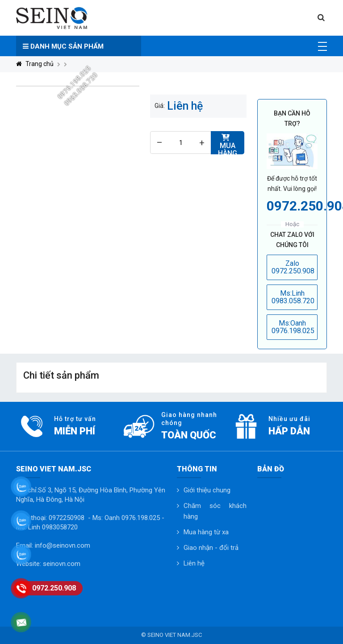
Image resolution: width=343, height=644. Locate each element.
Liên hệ (194, 563)
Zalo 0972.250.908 (293, 267)
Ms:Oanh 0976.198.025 (293, 327)
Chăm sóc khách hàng (215, 511)
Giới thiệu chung (207, 490)
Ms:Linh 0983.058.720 (293, 297)
